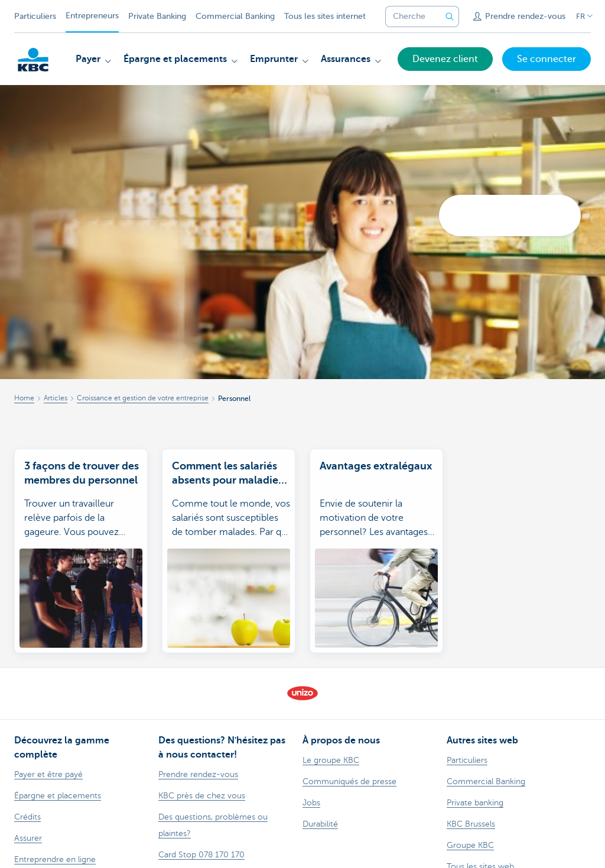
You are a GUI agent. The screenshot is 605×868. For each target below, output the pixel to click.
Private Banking (157, 16)
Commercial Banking (235, 16)
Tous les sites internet (325, 16)
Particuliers (35, 16)
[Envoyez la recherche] (450, 17)
